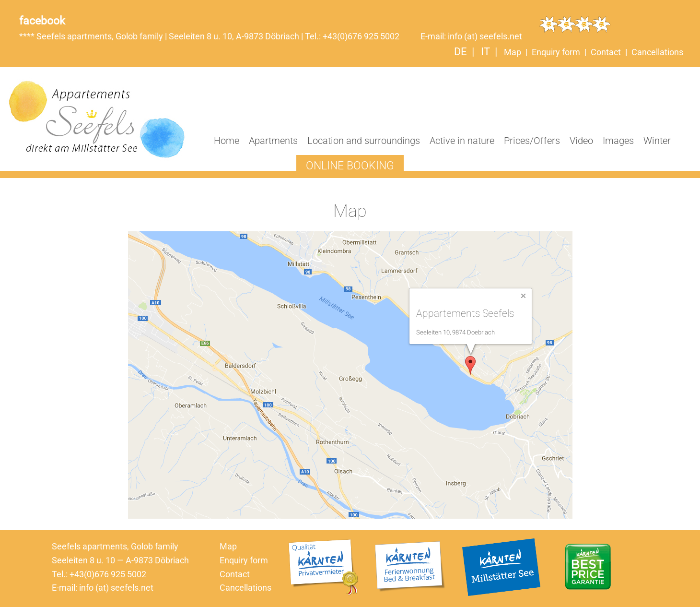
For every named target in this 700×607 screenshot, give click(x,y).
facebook (42, 21)
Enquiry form (556, 52)
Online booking (350, 166)
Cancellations (657, 52)
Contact (606, 52)
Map (513, 52)
